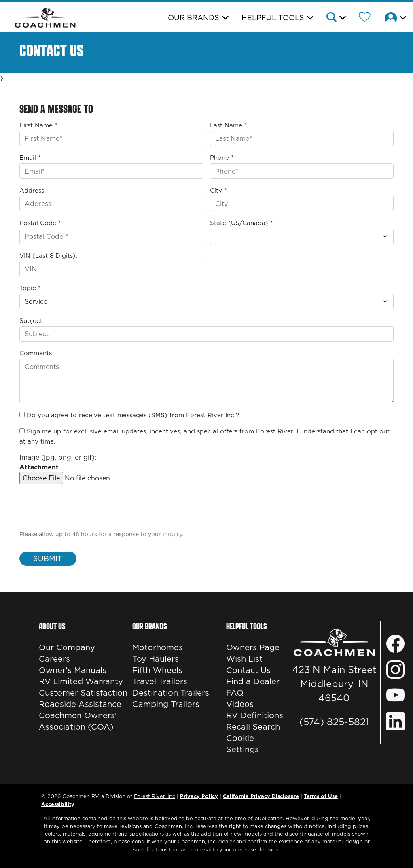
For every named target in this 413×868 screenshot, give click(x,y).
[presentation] (81, 513)
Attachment (39, 467)
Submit (48, 559)
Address (32, 190)
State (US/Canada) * (241, 223)
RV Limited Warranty (81, 681)
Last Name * (228, 125)
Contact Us (248, 670)
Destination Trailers (171, 693)
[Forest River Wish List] (365, 18)
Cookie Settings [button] (243, 744)
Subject (31, 321)
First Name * (38, 125)
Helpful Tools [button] (273, 18)
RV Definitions (255, 715)
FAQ (235, 693)
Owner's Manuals (73, 670)
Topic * (30, 288)
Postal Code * (40, 223)
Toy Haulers (156, 659)
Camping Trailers (166, 704)
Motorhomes (158, 647)
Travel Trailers (160, 681)
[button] (336, 18)
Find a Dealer (253, 681)
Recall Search (253, 727)
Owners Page (253, 647)
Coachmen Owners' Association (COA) (78, 721)
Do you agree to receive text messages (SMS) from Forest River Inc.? (133, 415)
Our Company (67, 647)
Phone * (222, 158)
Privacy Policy (199, 796)
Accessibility (58, 804)
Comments (36, 353)
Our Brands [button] (194, 18)
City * (218, 190)
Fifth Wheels (157, 670)
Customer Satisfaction (83, 693)
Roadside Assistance (80, 704)
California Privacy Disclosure (261, 796)
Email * (30, 158)
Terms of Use (321, 796)
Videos (240, 704)
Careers (54, 659)
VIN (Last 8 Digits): (48, 256)
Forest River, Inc (155, 796)
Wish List (244, 659)
